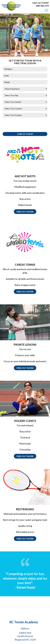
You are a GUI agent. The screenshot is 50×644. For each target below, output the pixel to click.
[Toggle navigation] (46, 10)
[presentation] (23, 125)
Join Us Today (25, 134)
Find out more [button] (25, 212)
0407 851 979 (42, 6)
